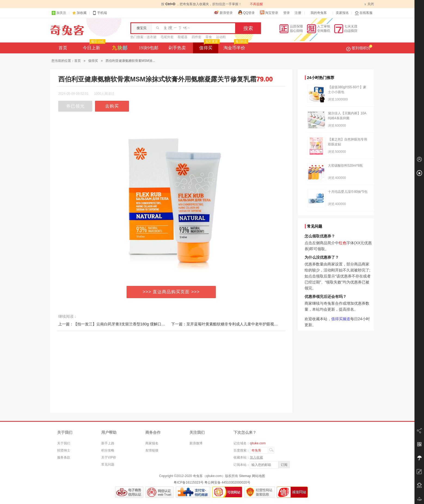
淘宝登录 (269, 13)
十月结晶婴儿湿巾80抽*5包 (348, 192)
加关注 (59, 13)
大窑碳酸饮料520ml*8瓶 (345, 166)
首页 (63, 48)
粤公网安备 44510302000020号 (227, 482)
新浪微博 (196, 443)
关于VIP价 (109, 457)
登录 (287, 13)
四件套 (196, 37)
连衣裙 (152, 37)
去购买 (112, 106)
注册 (298, 13)
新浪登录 (223, 13)
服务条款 (64, 457)
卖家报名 (342, 13)
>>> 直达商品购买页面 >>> (171, 292)
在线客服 (364, 13)
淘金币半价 (235, 46)
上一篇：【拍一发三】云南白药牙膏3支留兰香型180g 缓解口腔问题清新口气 (123, 324)
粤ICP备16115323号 (188, 482)
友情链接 (152, 450)
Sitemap (245, 476)
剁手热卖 (177, 48)
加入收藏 (256, 457)
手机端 (100, 13)
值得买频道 (341, 319)
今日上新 (93, 46)
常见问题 (108, 465)
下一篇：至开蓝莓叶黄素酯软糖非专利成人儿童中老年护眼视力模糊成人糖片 (236, 324)
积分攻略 (108, 450)
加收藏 (82, 13)
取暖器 (183, 37)
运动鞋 (221, 37)
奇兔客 (67, 30)
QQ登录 (246, 13)
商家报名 (152, 443)
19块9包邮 (149, 48)
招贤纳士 (64, 450)
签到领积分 (359, 48)
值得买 (209, 46)
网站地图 (259, 476)
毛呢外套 (167, 37)
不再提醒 (256, 4)
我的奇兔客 (319, 13)
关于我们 (64, 443)
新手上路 (108, 443)
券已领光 (75, 106)
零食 (209, 37)
